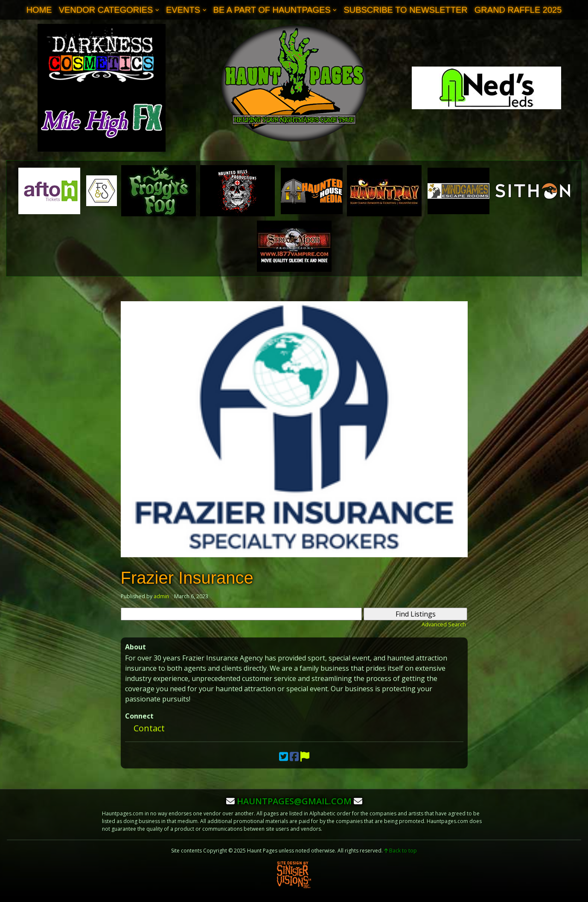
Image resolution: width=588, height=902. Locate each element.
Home (39, 10)
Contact (149, 728)
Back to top (400, 851)
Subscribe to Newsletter (405, 10)
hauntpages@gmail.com (294, 801)
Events (183, 10)
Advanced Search (444, 624)
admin (161, 596)
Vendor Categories (106, 10)
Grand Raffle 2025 (518, 10)
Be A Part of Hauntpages (272, 10)
